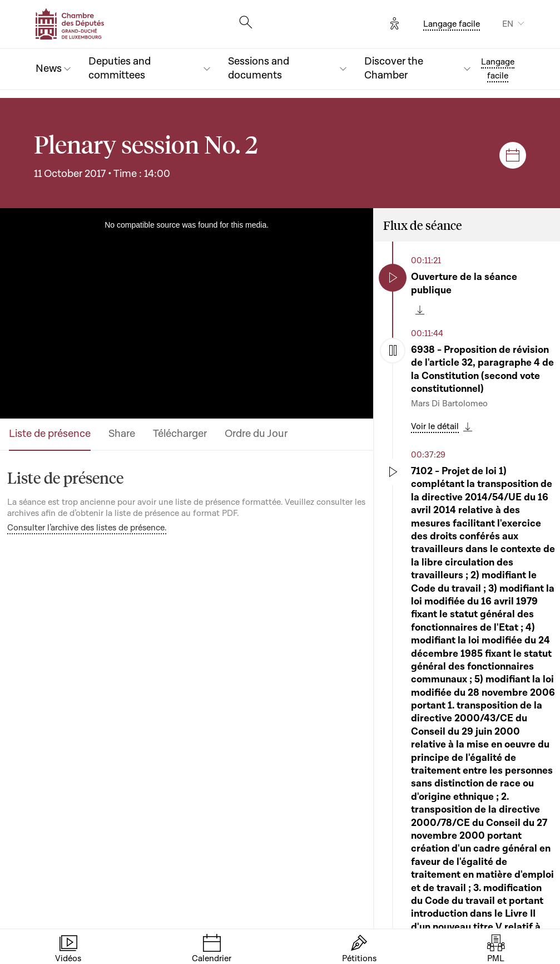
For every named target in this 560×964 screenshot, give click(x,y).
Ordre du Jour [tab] (256, 434)
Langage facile (452, 24)
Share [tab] (122, 434)
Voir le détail (435, 426)
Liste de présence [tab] (50, 434)
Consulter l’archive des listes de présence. (87, 528)
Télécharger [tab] (180, 434)
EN (508, 24)
